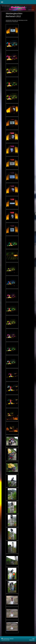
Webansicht (32, 640)
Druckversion (5, 639)
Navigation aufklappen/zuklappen (18, 2)
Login (33, 639)
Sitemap (12, 639)
